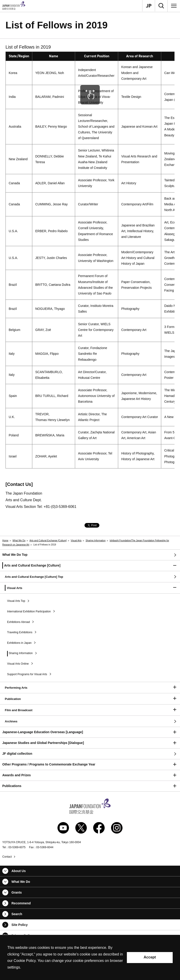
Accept (150, 957)
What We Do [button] (21, 882)
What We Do (19, 541)
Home (5, 541)
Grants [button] (17, 892)
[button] (90, 566)
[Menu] (174, 6)
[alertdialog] (90, 958)
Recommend (21, 903)
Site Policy (20, 925)
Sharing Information (96, 541)
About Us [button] (19, 871)
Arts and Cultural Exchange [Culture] (48, 541)
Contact (7, 857)
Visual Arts (76, 541)
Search (17, 914)
